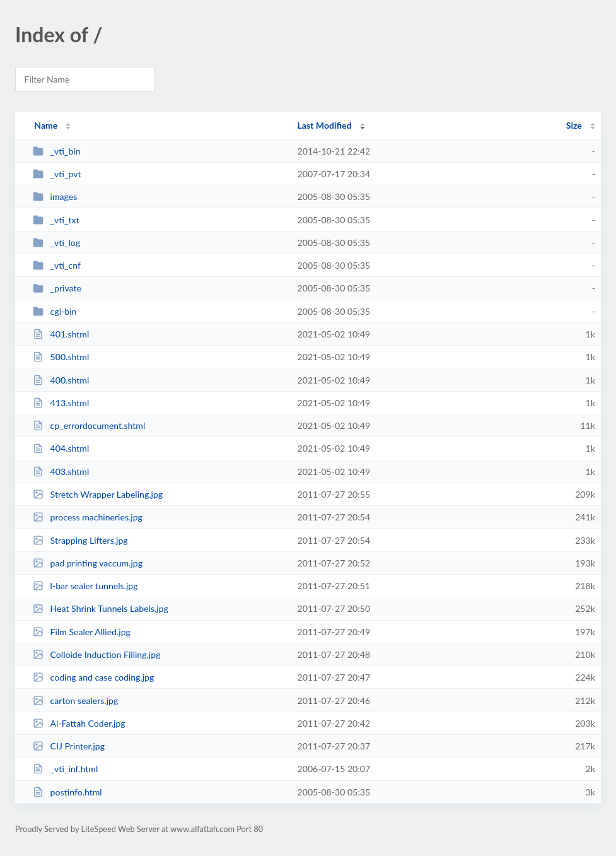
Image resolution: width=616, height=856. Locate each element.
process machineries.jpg (88, 517)
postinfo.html (67, 792)
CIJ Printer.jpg (69, 746)
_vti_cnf (57, 265)
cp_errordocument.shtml (89, 425)
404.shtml (61, 448)
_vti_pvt (57, 174)
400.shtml (61, 380)
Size (574, 125)
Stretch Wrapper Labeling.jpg (98, 494)
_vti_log (56, 243)
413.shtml (61, 403)
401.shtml (61, 334)
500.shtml (61, 357)
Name (46, 125)
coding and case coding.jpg (93, 677)
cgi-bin (55, 311)
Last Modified (325, 125)
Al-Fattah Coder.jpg (79, 723)
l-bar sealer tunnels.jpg (85, 586)
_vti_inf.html (65, 769)
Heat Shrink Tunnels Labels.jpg (101, 608)
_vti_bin (56, 151)
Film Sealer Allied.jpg (82, 632)
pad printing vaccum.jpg (88, 563)
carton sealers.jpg (75, 701)
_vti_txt (56, 220)
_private (57, 288)
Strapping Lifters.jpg (80, 540)
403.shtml (61, 472)
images (55, 196)
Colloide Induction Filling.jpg (96, 654)
